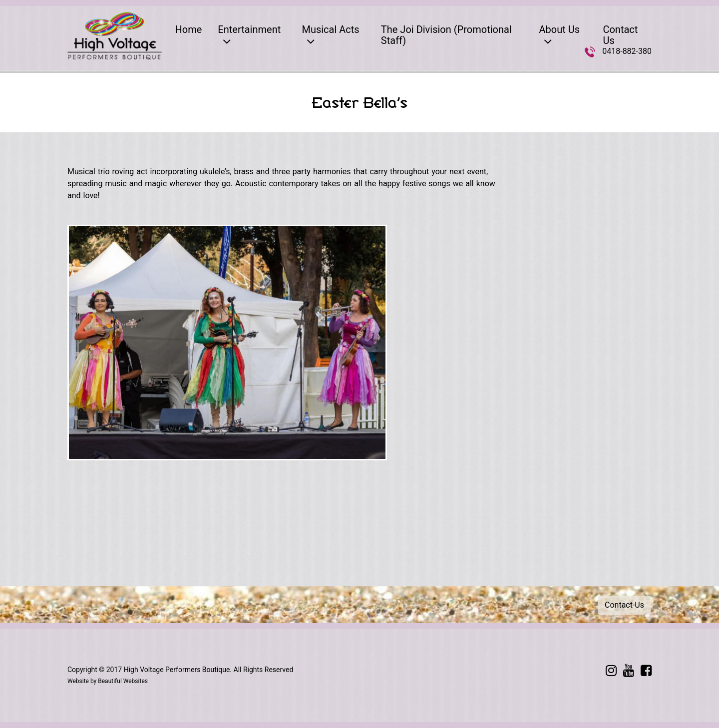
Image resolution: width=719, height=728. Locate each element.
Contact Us (620, 35)
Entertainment (249, 36)
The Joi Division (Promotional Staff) (446, 35)
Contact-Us (624, 605)
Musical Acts (330, 36)
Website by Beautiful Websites (108, 681)
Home (189, 29)
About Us (559, 36)
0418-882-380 (627, 51)
